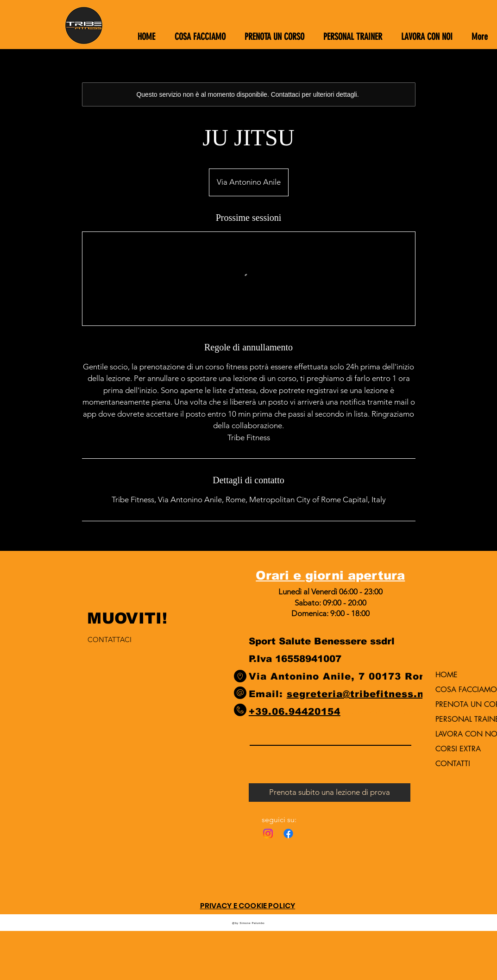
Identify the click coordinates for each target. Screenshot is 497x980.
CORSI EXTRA (458, 749)
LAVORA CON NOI (459, 734)
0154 (352, 712)
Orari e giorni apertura (330, 575)
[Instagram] (268, 833)
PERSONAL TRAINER (459, 719)
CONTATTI (453, 764)
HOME (447, 675)
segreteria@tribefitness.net (361, 694)
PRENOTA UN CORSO (459, 704)
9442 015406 (396, 712)
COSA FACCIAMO (459, 690)
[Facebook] (288, 833)
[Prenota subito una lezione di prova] (330, 793)
